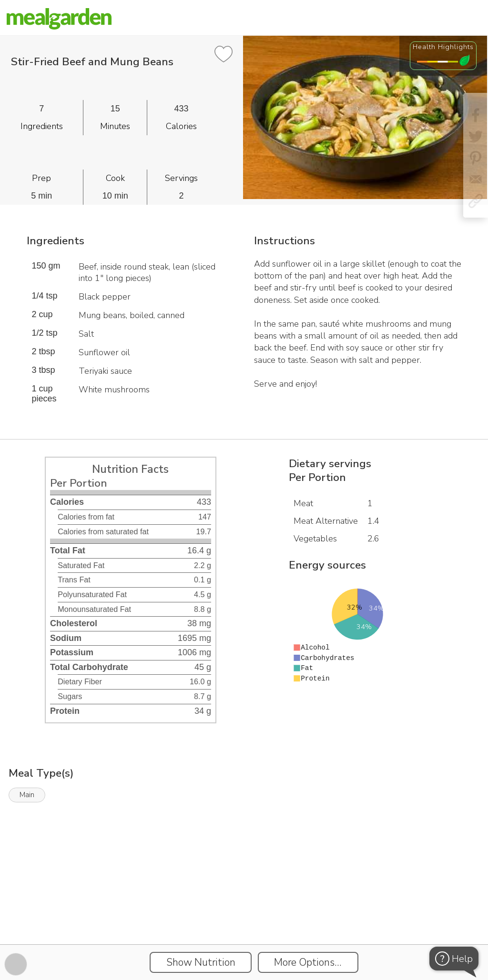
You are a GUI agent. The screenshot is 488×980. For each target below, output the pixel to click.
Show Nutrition (201, 962)
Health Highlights (443, 47)
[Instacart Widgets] (244, 911)
